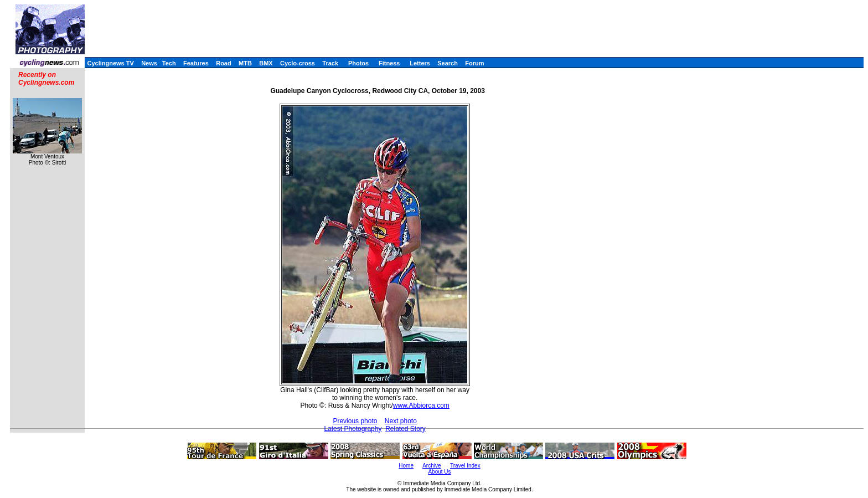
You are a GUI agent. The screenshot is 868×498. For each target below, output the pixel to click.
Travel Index (465, 466)
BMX (266, 63)
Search (448, 63)
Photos (358, 63)
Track (330, 63)
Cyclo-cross (298, 63)
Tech (169, 63)
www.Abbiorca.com (421, 405)
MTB (245, 63)
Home (406, 466)
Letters (420, 63)
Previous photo (355, 421)
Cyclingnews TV (110, 63)
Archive (432, 466)
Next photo (401, 421)
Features (196, 63)
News (149, 63)
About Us (439, 472)
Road (224, 63)
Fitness (389, 63)
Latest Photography (353, 429)
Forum (474, 63)
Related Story (405, 429)
